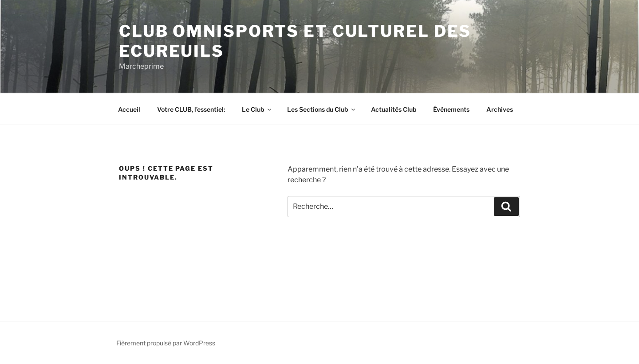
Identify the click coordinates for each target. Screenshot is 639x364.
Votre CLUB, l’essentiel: (191, 109)
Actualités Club (394, 109)
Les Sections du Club (322, 109)
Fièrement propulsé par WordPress (166, 343)
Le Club (257, 109)
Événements (451, 109)
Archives (500, 109)
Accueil (129, 109)
